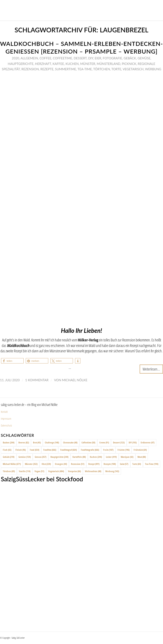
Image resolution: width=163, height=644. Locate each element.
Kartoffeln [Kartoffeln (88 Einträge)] (79, 457)
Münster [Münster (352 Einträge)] (31, 464)
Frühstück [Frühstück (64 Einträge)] (140, 450)
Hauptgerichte (21, 64)
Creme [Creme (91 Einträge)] (104, 442)
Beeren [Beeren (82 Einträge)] (24, 442)
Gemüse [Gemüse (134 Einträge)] (25, 457)
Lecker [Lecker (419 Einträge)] (111, 457)
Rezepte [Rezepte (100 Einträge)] (110, 464)
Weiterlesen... (151, 369)
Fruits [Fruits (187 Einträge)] (108, 450)
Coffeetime (62, 58)
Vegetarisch (133, 69)
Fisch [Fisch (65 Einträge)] (7, 450)
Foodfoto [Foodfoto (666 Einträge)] (50, 450)
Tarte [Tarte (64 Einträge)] (137, 464)
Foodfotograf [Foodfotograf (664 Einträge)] (69, 450)
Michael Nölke (75, 380)
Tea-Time (85, 69)
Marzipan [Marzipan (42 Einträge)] (127, 457)
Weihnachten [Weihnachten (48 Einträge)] (93, 471)
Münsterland (109, 64)
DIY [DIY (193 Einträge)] (133, 442)
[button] (12, 361)
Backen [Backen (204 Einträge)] (9, 442)
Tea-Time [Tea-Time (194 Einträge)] (152, 464)
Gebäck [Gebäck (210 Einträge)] (9, 457)
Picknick (129, 64)
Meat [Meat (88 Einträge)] (142, 457)
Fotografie (112, 58)
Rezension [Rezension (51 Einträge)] (78, 464)
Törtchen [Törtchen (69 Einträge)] (9, 471)
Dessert (80, 58)
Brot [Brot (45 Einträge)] (37, 442)
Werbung (153, 69)
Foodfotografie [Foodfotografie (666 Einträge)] (90, 450)
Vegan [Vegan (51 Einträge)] (39, 471)
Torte (116, 69)
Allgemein (29, 58)
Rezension (30, 69)
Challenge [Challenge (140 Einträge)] (52, 442)
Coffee (45, 58)
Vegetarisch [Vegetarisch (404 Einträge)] (56, 471)
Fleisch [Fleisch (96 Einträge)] (21, 450)
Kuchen (72, 64)
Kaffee (58, 64)
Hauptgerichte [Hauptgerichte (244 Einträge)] (59, 457)
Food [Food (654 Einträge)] (35, 450)
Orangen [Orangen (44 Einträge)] (61, 464)
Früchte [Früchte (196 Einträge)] (124, 450)
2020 (15, 58)
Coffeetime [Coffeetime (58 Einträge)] (88, 442)
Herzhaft (43, 64)
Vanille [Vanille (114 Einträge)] (25, 471)
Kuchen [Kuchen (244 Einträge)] (96, 457)
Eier (98, 58)
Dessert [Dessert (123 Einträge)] (119, 442)
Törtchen (102, 69)
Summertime (65, 69)
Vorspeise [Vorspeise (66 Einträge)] (74, 471)
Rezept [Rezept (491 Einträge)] (94, 464)
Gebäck (130, 58)
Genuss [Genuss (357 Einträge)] (41, 457)
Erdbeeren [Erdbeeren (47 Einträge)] (148, 442)
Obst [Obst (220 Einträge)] (46, 464)
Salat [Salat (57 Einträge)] (124, 464)
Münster (88, 64)
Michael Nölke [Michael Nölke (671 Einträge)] (12, 464)
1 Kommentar (37, 380)
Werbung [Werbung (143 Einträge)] (112, 471)
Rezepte (47, 69)
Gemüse (144, 58)
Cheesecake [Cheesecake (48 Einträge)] (70, 442)
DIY (91, 58)
